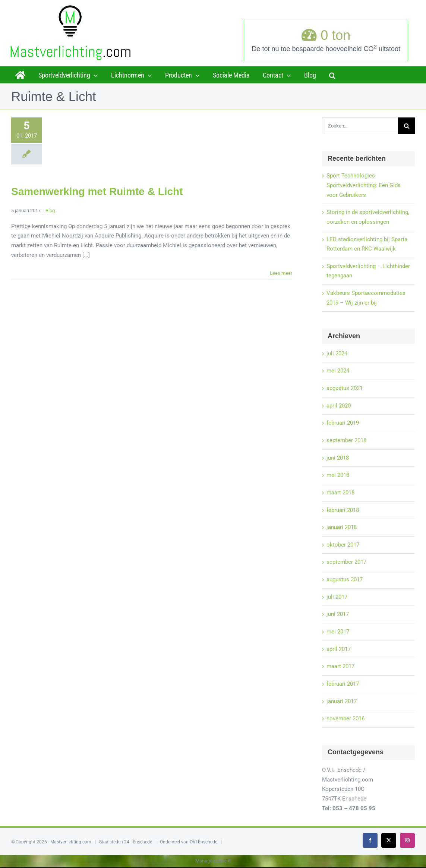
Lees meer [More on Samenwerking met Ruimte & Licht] (281, 273)
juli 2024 (337, 353)
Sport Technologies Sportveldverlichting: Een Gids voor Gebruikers (364, 185)
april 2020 (339, 406)
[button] (332, 75)
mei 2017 (338, 632)
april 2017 (339, 649)
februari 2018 (343, 510)
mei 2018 (338, 475)
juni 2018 (338, 458)
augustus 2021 (345, 388)
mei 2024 (338, 371)
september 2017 (346, 562)
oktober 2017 (343, 545)
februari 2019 (343, 423)
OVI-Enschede (203, 842)
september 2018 (346, 440)
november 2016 (345, 718)
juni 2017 (338, 614)
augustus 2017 (345, 579)
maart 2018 (340, 493)
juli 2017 (337, 597)
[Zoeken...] (360, 126)
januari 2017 (342, 701)
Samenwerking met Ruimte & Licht (97, 191)
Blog (50, 210)
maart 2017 (340, 666)
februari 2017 (343, 684)
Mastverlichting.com (71, 842)
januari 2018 (342, 527)
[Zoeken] (406, 126)
